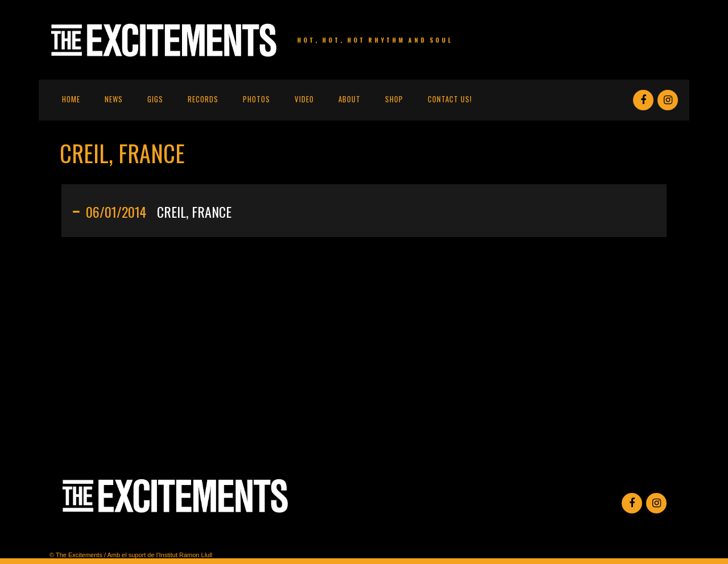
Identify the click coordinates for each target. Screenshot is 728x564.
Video (304, 99)
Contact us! (450, 99)
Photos (257, 99)
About (349, 99)
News (114, 99)
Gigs (155, 99)
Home (71, 99)
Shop (394, 99)
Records (203, 99)
